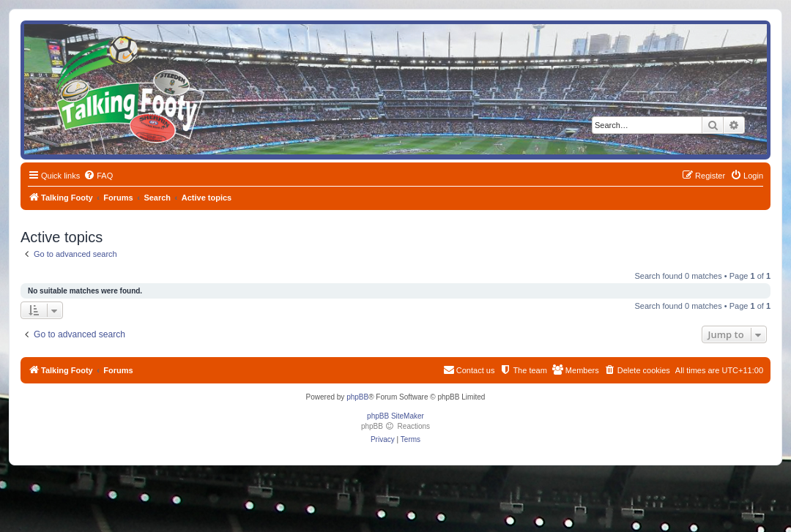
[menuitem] (98, 176)
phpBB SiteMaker (395, 416)
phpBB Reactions (395, 426)
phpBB (357, 397)
